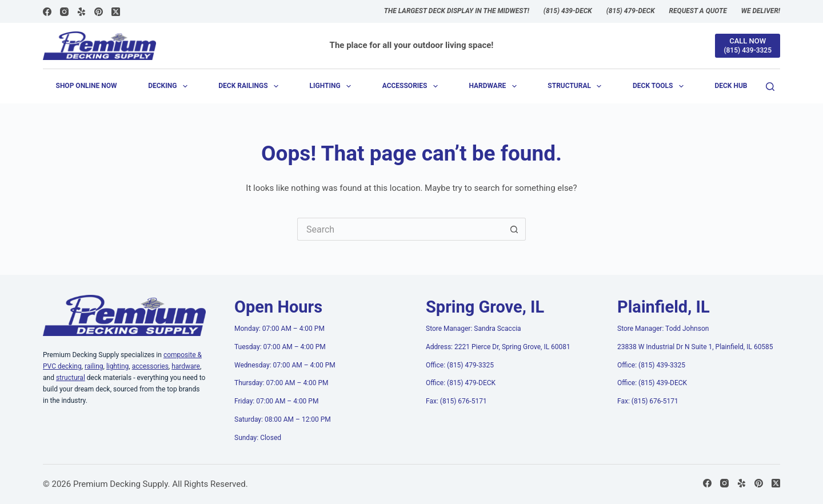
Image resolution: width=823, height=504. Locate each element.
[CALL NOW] (748, 46)
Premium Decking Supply (121, 484)
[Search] (770, 87)
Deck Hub (731, 86)
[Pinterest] (99, 12)
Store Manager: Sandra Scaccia (474, 329)
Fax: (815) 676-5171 (456, 401)
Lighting (333, 86)
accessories (150, 366)
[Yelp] (81, 12)
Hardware (495, 86)
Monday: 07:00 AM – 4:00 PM (279, 329)
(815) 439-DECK (568, 11)
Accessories (412, 86)
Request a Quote (698, 11)
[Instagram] (64, 12)
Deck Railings (251, 86)
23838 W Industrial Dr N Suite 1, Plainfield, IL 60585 (695, 347)
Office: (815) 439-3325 (651, 365)
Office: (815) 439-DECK (652, 383)
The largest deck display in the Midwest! (457, 11)
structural (71, 378)
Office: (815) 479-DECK (461, 383)
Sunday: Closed (258, 438)
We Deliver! (761, 11)
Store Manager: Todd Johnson (663, 329)
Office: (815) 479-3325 (460, 365)
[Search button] (514, 229)
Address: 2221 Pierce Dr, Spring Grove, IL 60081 (498, 347)
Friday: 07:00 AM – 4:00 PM (276, 401)
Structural (577, 86)
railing (94, 366)
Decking (170, 86)
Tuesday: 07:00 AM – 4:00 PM (280, 347)
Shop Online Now (87, 86)
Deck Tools (660, 86)
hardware (186, 366)
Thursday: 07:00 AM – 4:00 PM (281, 383)
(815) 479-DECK (631, 11)
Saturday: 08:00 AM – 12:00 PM (283, 419)
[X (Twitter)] (116, 12)
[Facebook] (47, 12)
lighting (117, 366)
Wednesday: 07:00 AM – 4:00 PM (285, 365)
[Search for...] (400, 229)
